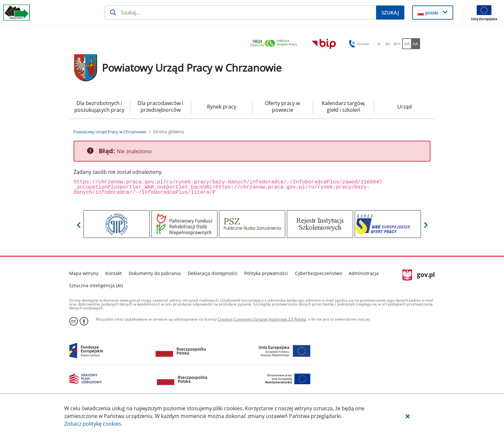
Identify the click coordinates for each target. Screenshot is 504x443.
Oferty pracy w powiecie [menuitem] (282, 106)
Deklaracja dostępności (213, 273)
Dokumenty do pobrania (155, 273)
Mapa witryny (84, 273)
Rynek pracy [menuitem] (222, 107)
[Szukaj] (241, 13)
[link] (275, 44)
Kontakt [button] (358, 44)
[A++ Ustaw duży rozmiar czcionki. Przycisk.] (397, 44)
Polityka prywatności (266, 273)
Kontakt (114, 273)
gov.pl (419, 275)
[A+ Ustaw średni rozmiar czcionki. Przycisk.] (388, 44)
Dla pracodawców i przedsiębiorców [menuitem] (160, 106)
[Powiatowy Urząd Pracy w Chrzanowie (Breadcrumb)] (110, 132)
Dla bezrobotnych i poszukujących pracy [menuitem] (99, 106)
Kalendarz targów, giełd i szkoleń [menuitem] (343, 106)
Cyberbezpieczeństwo (319, 273)
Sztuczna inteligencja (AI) (96, 285)
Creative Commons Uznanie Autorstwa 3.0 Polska (262, 319)
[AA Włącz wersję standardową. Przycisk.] (407, 44)
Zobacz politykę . (93, 424)
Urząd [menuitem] (405, 107)
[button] (408, 416)
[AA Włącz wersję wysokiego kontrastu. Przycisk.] (416, 44)
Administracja (364, 273)
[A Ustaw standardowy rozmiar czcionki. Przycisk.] (379, 44)
